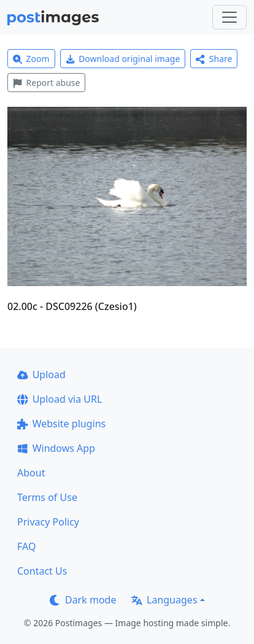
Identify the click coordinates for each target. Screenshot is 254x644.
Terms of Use (47, 497)
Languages (164, 600)
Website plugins (61, 424)
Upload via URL (60, 399)
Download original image (123, 59)
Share (214, 59)
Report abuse (46, 83)
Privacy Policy (48, 522)
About (31, 473)
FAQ (26, 546)
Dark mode (83, 600)
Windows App (56, 448)
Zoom (31, 59)
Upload (41, 374)
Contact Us (42, 571)
